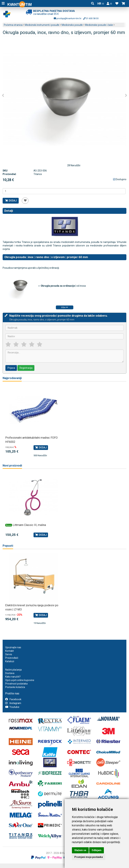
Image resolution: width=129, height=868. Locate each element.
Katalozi (10, 661)
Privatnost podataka (16, 684)
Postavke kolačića (15, 687)
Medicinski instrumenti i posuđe (42, 25)
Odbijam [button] (97, 850)
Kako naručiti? (13, 677)
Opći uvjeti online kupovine (20, 680)
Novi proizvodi (12, 466)
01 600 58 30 (91, 18)
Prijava (11, 368)
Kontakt (10, 651)
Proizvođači (12, 658)
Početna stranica (13, 25)
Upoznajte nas (13, 647)
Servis (9, 654)
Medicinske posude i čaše (99, 25)
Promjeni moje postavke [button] (89, 857)
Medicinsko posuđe (72, 25)
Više (64, 307)
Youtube (12, 707)
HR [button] (101, 3)
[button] (109, 3)
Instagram (13, 703)
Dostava (10, 673)
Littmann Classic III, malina (29, 525)
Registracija (26, 368)
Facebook (13, 699)
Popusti (8, 546)
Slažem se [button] (80, 850)
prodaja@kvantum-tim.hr (68, 18)
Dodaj (11, 201)
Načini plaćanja (13, 670)
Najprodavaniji (12, 378)
